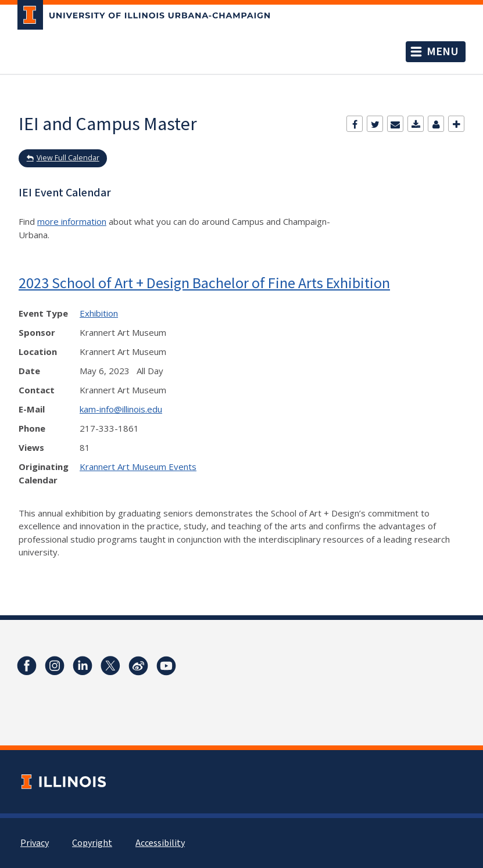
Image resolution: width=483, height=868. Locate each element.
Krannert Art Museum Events (138, 467)
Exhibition (99, 313)
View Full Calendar (68, 158)
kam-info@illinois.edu (121, 409)
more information (72, 221)
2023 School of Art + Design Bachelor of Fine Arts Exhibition (204, 283)
